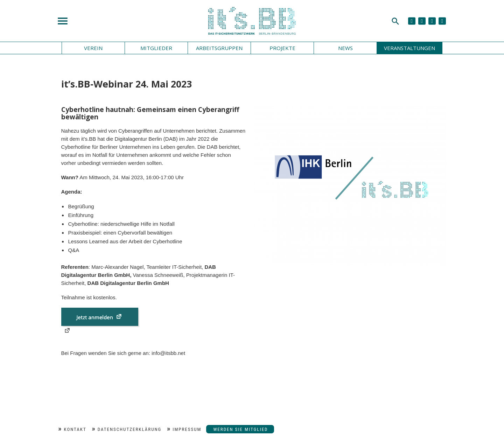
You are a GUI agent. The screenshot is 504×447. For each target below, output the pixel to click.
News (345, 48)
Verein (93, 48)
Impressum (187, 429)
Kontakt (75, 429)
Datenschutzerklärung (129, 429)
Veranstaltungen (409, 48)
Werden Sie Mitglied (240, 429)
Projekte (282, 48)
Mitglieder (156, 48)
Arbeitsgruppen (219, 48)
